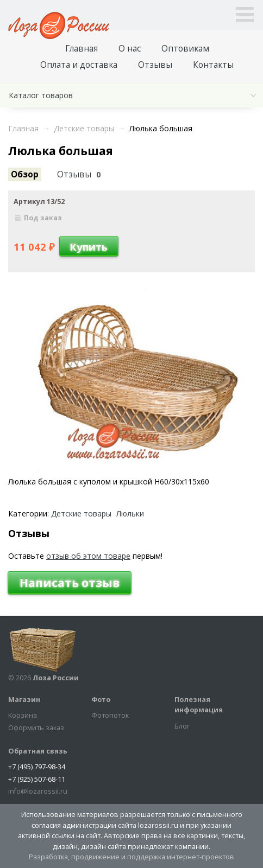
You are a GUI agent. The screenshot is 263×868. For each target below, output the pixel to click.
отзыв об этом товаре (88, 556)
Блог (182, 726)
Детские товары (81, 514)
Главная (82, 49)
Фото (101, 700)
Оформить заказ (36, 728)
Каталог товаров (41, 95)
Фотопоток (110, 715)
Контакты (213, 65)
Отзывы (155, 65)
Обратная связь (38, 751)
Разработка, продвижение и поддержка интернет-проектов (131, 857)
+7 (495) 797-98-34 (37, 767)
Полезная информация (199, 705)
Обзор (25, 174)
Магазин (24, 700)
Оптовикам (185, 49)
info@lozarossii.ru (38, 791)
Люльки (130, 514)
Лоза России (56, 678)
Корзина (23, 715)
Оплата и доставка (79, 65)
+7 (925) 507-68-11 (37, 779)
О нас (130, 49)
